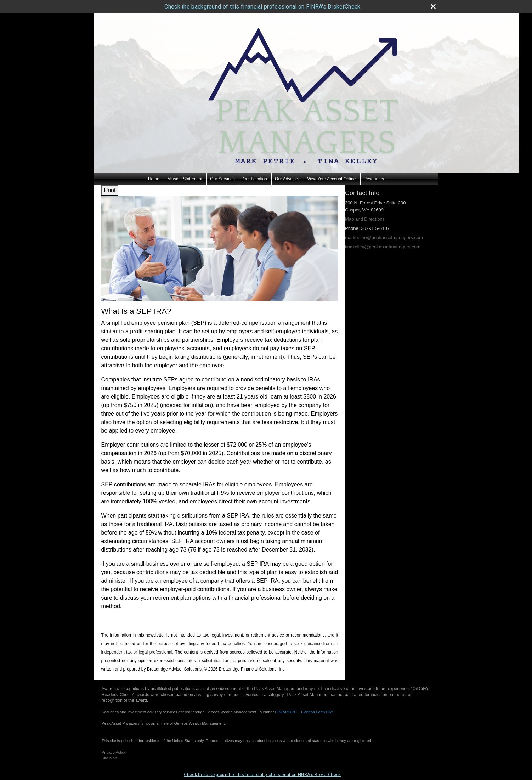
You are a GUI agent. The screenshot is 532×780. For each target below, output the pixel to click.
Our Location (255, 179)
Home (154, 179)
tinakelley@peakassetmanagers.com (383, 247)
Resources (374, 179)
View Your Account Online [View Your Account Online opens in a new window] (331, 179)
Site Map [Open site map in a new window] (109, 758)
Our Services (222, 179)
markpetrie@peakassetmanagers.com (384, 238)
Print (110, 190)
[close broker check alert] (433, 6)
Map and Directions (365, 219)
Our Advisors (287, 179)
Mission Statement (185, 179)
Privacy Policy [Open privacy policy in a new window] (114, 752)
